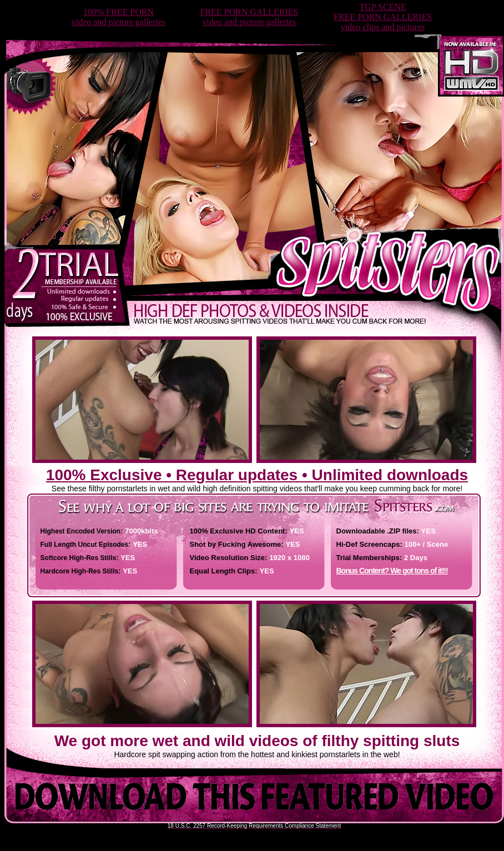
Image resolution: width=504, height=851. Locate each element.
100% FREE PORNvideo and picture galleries (119, 17)
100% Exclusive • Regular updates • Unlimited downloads (257, 475)
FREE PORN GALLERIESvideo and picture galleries (249, 17)
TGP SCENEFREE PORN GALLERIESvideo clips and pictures (383, 17)
